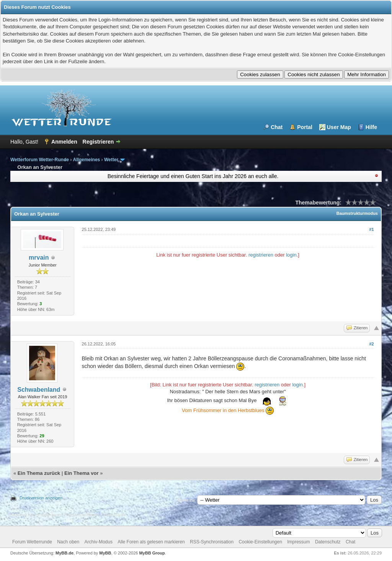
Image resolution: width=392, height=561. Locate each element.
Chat (277, 127)
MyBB (105, 553)
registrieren (261, 255)
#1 (371, 229)
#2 (371, 344)
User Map (339, 127)
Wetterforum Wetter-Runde (40, 160)
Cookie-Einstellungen (260, 542)
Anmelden (64, 142)
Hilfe (371, 127)
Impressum (298, 542)
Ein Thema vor (82, 473)
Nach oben (68, 542)
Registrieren (98, 142)
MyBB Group (152, 553)
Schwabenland (39, 390)
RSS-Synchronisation (212, 542)
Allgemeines (87, 160)
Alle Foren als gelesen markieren (151, 542)
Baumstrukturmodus (357, 213)
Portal (305, 127)
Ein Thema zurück (39, 473)
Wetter (111, 160)
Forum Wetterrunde (32, 542)
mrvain (39, 258)
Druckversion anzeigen (41, 498)
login (291, 255)
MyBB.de (65, 553)
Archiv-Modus (99, 542)
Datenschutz (328, 542)
